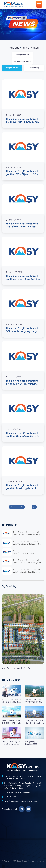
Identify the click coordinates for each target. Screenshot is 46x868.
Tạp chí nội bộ (34, 68)
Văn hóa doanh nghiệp (22, 61)
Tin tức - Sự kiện (30, 48)
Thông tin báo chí (22, 55)
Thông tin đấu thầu (12, 68)
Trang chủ (13, 48)
